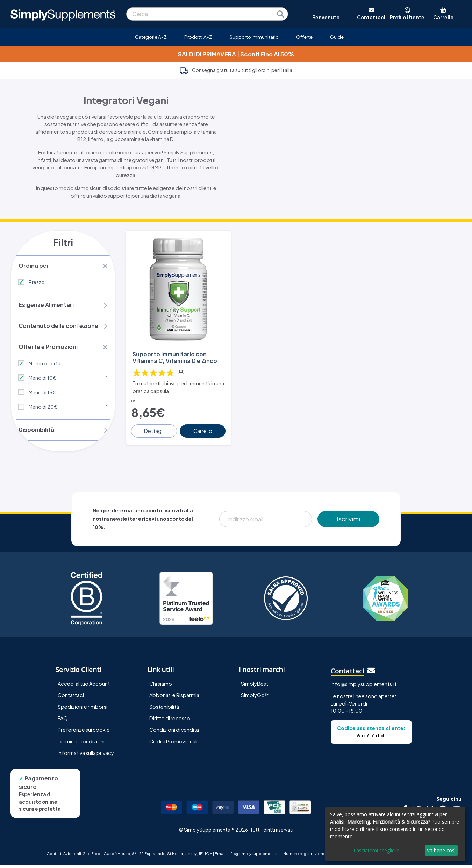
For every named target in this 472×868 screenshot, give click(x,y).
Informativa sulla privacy (86, 756)
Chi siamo (161, 687)
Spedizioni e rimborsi (83, 710)
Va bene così (441, 850)
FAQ (63, 722)
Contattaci (71, 699)
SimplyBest (255, 687)
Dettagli (155, 428)
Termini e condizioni (81, 745)
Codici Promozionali (173, 745)
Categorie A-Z (151, 37)
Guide (337, 37)
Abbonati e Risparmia (174, 699)
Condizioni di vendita (174, 733)
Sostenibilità (164, 710)
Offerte (304, 37)
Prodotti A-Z (198, 37)
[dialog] (395, 834)
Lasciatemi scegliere (376, 850)
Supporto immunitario (254, 37)
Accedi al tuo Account (84, 687)
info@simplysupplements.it (364, 687)
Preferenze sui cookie (84, 733)
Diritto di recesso (170, 722)
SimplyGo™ (255, 699)
